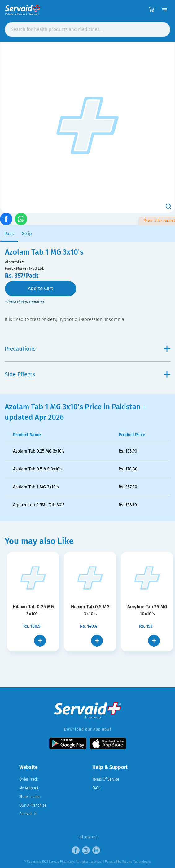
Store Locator (30, 797)
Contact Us (28, 814)
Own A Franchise (33, 805)
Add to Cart (41, 288)
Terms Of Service (106, 779)
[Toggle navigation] (164, 10)
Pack (9, 234)
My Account (29, 788)
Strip (27, 234)
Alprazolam (15, 262)
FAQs (96, 788)
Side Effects (87, 374)
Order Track (28, 779)
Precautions (87, 349)
